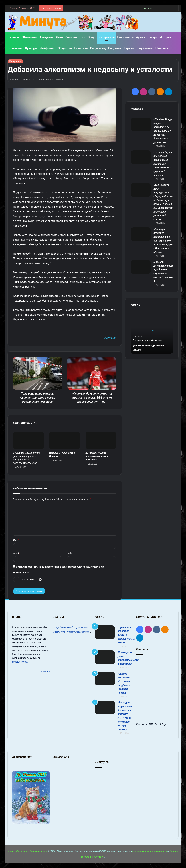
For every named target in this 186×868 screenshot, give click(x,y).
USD (151, 724)
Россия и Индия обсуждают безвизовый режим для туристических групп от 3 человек (163, 164)
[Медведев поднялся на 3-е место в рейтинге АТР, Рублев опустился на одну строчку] (105, 708)
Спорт (92, 37)
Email (17, 553)
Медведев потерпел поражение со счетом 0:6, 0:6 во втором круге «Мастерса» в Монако (163, 241)
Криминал (16, 48)
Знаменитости (75, 37)
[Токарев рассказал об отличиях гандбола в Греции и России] (105, 679)
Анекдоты (46, 37)
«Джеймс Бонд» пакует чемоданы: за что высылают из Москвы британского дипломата (163, 131)
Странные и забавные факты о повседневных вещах (150, 345)
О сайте (12, 851)
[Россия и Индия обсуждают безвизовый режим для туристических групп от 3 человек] (141, 157)
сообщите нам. (20, 662)
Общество (65, 48)
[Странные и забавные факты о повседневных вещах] (105, 632)
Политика (81, 48)
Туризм (129, 48)
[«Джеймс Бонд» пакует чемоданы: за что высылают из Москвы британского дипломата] (141, 124)
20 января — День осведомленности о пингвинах (97, 456)
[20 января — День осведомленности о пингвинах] (101, 440)
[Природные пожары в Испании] (65, 440)
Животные (30, 37)
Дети (60, 37)
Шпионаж (162, 48)
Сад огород (98, 48)
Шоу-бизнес (145, 48)
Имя (16, 540)
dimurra (14, 80)
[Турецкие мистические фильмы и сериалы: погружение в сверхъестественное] (29, 440)
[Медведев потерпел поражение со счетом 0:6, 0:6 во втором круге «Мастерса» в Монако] (141, 234)
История (166, 37)
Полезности (125, 37)
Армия (141, 37)
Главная (14, 37)
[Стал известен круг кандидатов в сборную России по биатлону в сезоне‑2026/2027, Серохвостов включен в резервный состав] (141, 190)
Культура (31, 48)
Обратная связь (38, 851)
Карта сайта (23, 851)
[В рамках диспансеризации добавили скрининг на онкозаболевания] (141, 267)
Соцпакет (115, 48)
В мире (152, 37)
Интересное (107, 37)
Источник (110, 338)
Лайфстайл (48, 48)
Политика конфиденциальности (150, 851)
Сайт (69, 553)
